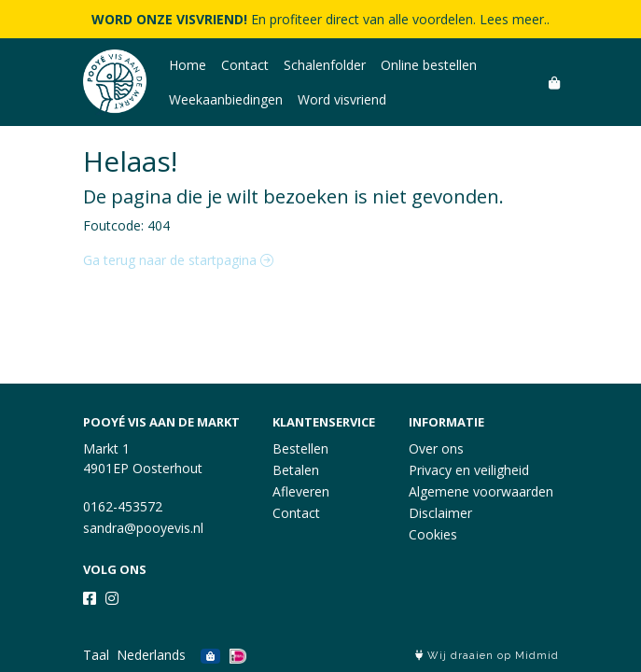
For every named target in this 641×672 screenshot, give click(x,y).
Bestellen (300, 448)
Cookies (433, 534)
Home (188, 65)
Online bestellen (429, 65)
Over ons (436, 448)
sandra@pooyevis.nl (143, 528)
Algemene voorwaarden (481, 491)
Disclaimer (440, 513)
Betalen (296, 470)
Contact (245, 65)
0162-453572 (123, 506)
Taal (96, 655)
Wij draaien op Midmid (487, 656)
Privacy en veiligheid (469, 470)
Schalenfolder (325, 65)
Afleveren (301, 491)
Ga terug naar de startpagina (178, 260)
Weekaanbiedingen (226, 99)
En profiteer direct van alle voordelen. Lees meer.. (320, 19)
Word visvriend (342, 99)
